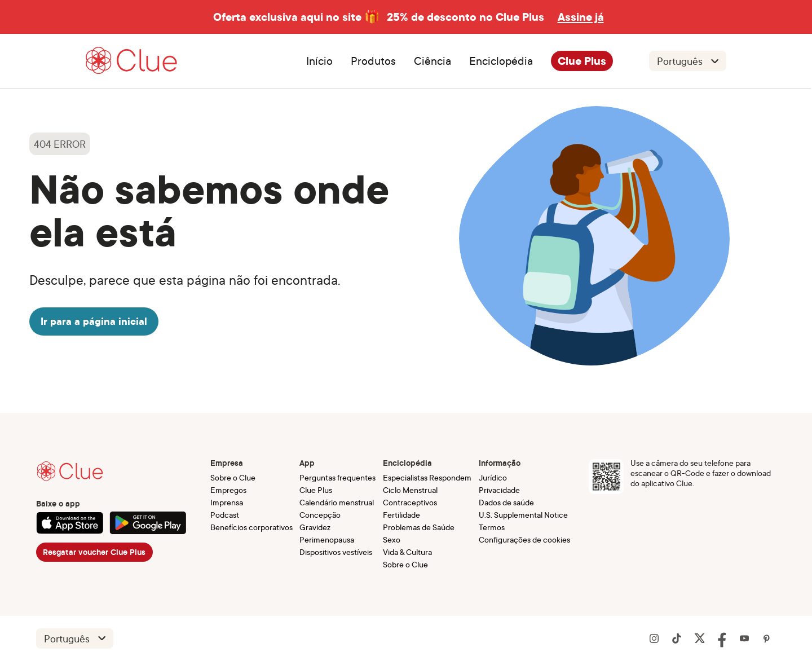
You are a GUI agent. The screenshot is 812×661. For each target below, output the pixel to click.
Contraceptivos (410, 502)
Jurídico (493, 477)
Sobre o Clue (233, 477)
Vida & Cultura (407, 552)
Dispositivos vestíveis (336, 552)
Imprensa (227, 502)
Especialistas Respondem (427, 477)
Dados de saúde (506, 502)
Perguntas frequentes (337, 477)
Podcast (225, 515)
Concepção (320, 515)
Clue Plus (582, 61)
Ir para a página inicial (94, 321)
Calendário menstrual (337, 502)
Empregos (228, 490)
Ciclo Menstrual (410, 490)
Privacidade (499, 490)
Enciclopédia (501, 61)
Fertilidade (401, 515)
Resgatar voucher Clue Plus (94, 552)
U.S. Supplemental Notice (523, 515)
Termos (492, 527)
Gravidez (315, 527)
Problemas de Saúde (419, 527)
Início (319, 61)
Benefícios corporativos (251, 527)
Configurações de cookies (524, 539)
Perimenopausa (327, 539)
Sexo (392, 539)
